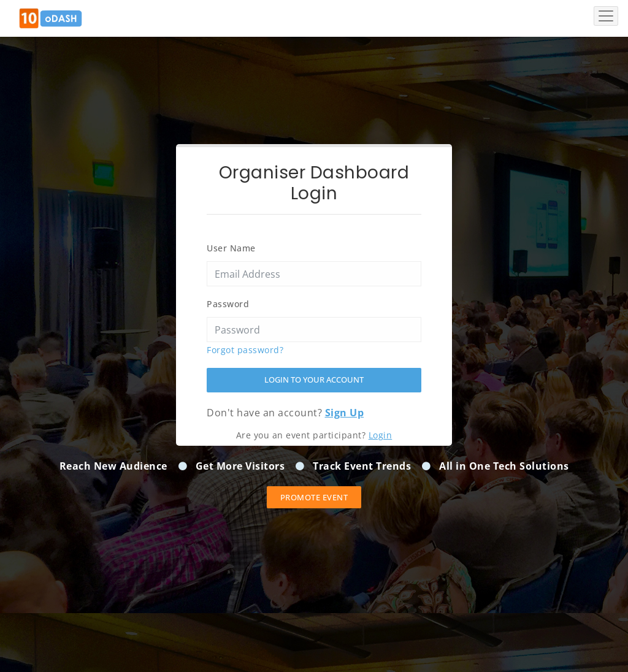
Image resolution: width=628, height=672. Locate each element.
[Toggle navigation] (606, 16)
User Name (231, 248)
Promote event (314, 497)
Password (228, 304)
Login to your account (314, 380)
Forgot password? (245, 350)
